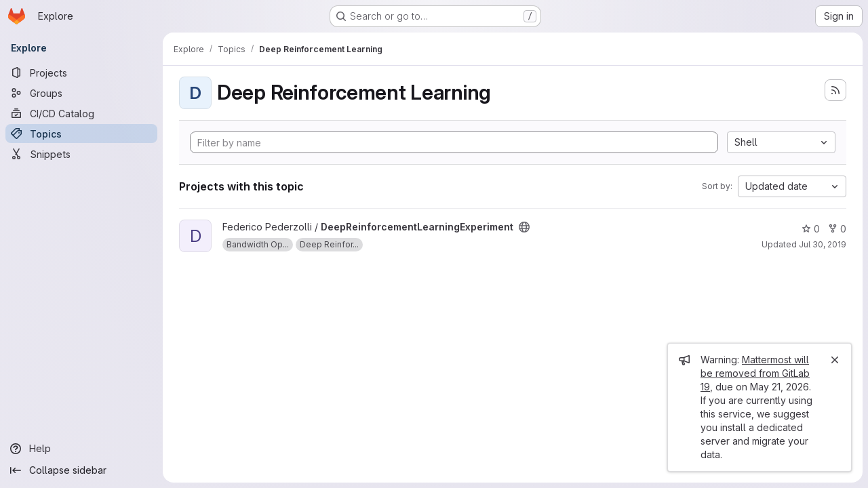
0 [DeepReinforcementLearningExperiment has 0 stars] (811, 229)
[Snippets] (81, 154)
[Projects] (81, 73)
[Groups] (81, 93)
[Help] (81, 449)
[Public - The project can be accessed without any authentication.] (524, 227)
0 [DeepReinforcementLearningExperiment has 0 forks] (837, 229)
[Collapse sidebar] (81, 470)
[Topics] (81, 134)
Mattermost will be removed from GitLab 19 (755, 373)
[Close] (835, 360)
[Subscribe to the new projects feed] (835, 90)
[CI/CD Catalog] (81, 113)
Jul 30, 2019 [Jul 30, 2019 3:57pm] (823, 244)
